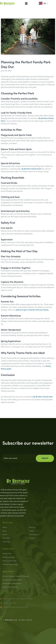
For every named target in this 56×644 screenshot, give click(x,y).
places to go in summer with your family (32, 310)
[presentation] (28, 629)
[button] (26, 3)
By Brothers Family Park (31, 169)
